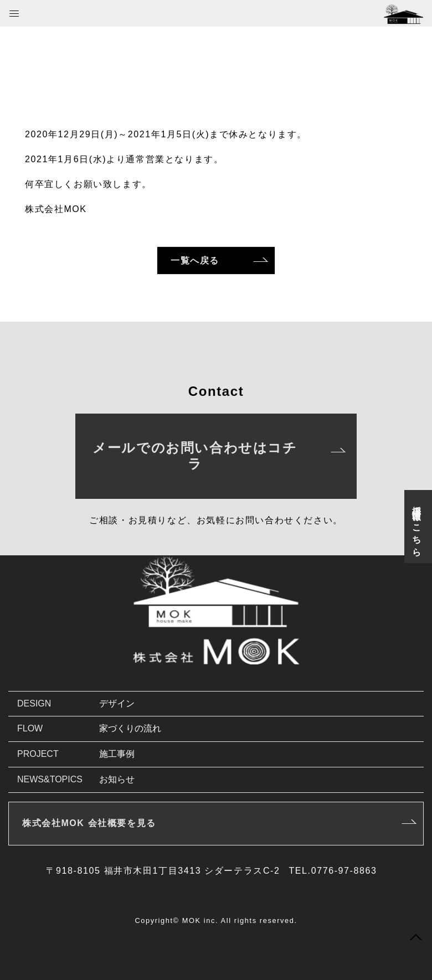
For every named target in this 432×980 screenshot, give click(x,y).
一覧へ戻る (195, 261)
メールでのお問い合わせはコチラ (195, 456)
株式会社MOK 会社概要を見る (89, 823)
